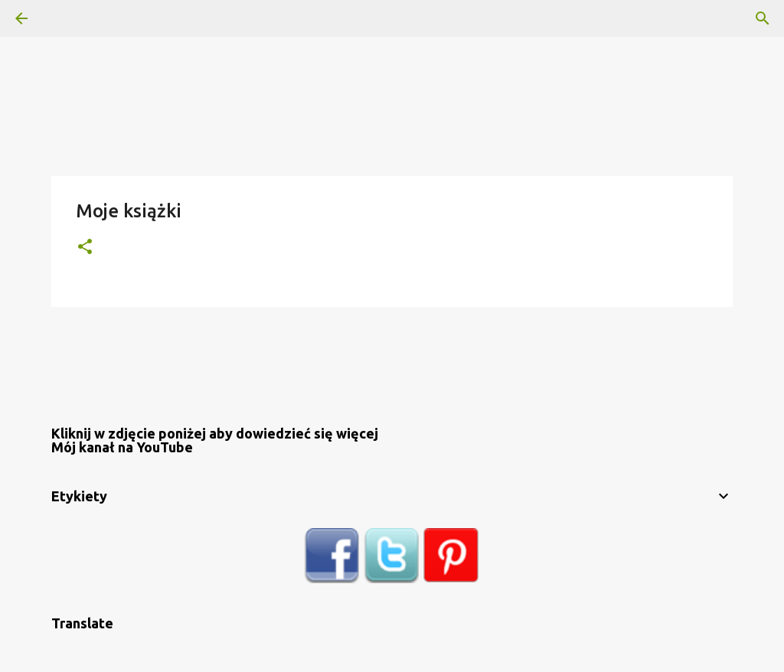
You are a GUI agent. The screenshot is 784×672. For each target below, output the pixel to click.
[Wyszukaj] (64, 18)
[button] (85, 248)
